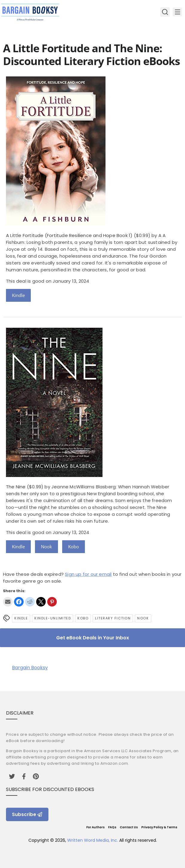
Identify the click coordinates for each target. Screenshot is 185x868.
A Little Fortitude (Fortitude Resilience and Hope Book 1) (69, 235)
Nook (46, 547)
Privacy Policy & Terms (159, 827)
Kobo (74, 547)
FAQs (112, 827)
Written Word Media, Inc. (93, 840)
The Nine (16, 487)
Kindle (18, 295)
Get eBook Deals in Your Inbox (93, 638)
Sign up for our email (88, 574)
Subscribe (27, 814)
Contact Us (129, 827)
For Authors (95, 827)
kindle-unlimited (53, 618)
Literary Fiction (113, 618)
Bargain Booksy (30, 668)
